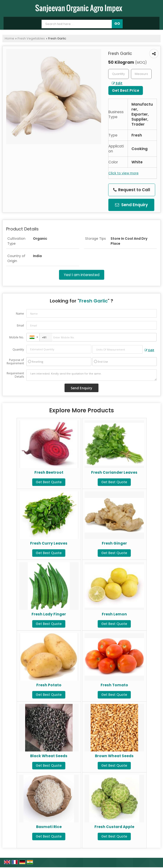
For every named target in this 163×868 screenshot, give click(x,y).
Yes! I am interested (82, 275)
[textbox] (141, 74)
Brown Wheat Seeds (114, 756)
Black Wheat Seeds (49, 756)
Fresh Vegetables (31, 38)
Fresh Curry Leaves (49, 543)
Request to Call (132, 190)
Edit (117, 83)
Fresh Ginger (114, 543)
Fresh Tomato (114, 685)
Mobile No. (17, 337)
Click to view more (123, 173)
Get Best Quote (49, 482)
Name (20, 314)
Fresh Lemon (114, 614)
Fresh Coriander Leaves (114, 472)
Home (9, 38)
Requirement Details (15, 375)
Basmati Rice (49, 827)
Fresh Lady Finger (49, 614)
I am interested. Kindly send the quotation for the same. (92, 375)
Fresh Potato (49, 685)
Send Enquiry (131, 205)
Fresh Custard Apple (114, 827)
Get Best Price (126, 90)
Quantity (18, 349)
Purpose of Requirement (15, 362)
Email (20, 325)
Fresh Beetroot (49, 472)
